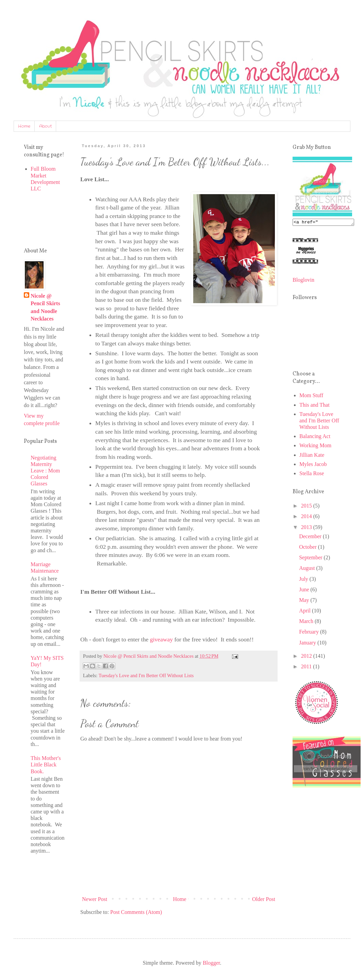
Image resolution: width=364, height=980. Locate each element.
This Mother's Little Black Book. (46, 765)
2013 (307, 528)
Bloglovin (303, 281)
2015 (307, 507)
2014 (307, 517)
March (307, 622)
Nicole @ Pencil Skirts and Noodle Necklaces (45, 307)
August (308, 569)
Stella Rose (312, 474)
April (305, 612)
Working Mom (315, 446)
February (310, 633)
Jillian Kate (312, 456)
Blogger (211, 963)
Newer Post (95, 899)
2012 (307, 657)
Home (24, 126)
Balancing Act (315, 437)
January (308, 644)
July (304, 580)
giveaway (161, 639)
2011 (307, 667)
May (305, 601)
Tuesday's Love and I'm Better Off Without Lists (146, 675)
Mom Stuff (311, 396)
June (305, 590)
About (45, 126)
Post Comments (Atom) (136, 912)
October (309, 548)
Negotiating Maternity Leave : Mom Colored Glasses (45, 471)
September (311, 558)
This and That (315, 406)
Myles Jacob (313, 465)
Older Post (264, 899)
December (311, 537)
